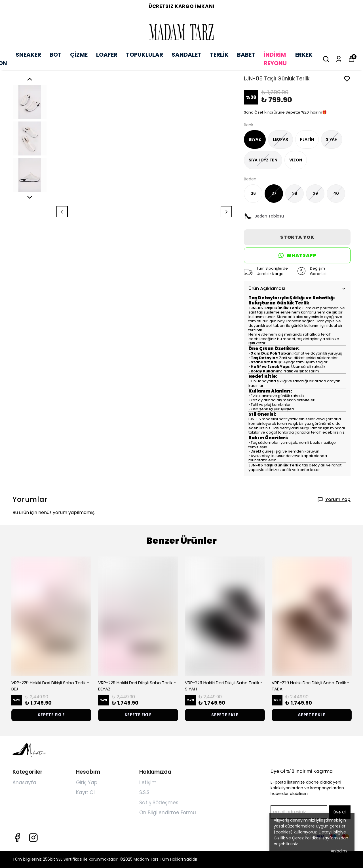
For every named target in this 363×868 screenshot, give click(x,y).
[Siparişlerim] (339, 59)
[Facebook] (17, 838)
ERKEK (304, 55)
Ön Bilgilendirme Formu (168, 812)
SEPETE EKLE (51, 715)
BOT (56, 55)
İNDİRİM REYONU (275, 59)
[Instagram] (33, 838)
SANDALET (186, 55)
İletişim (148, 782)
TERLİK (219, 55)
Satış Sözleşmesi (159, 803)
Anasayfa (24, 782)
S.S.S (144, 792)
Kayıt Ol (85, 792)
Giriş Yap (87, 782)
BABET (246, 55)
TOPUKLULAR (144, 55)
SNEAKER (28, 55)
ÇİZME (79, 55)
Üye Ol (340, 812)
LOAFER (107, 55)
